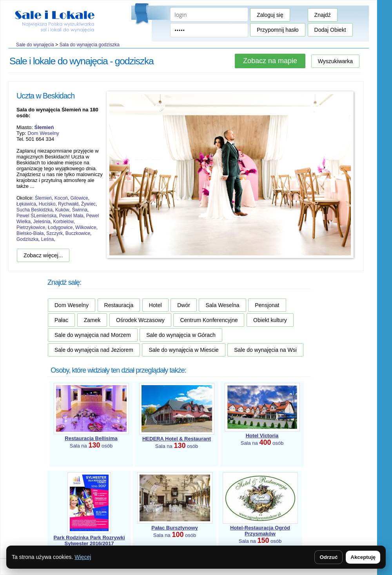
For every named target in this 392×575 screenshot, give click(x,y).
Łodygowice (60, 227)
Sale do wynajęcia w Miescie (183, 350)
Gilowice (79, 198)
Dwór (184, 305)
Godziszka (27, 239)
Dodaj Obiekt (330, 30)
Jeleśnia (42, 222)
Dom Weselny (43, 133)
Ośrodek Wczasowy (140, 320)
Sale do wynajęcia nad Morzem (93, 335)
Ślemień (43, 198)
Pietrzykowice (31, 227)
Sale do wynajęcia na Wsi (265, 350)
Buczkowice (78, 233)
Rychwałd (68, 204)
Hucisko (47, 204)
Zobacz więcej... (43, 255)
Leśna (48, 239)
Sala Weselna (222, 305)
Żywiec (88, 204)
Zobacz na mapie (270, 61)
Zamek (92, 320)
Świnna (79, 210)
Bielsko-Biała (30, 233)
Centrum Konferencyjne (209, 320)
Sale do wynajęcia (35, 45)
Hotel (155, 305)
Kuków (62, 210)
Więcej (83, 557)
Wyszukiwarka (335, 61)
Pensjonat (267, 305)
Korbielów (63, 222)
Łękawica (26, 204)
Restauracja (119, 305)
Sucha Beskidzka (34, 210)
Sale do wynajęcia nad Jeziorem (94, 350)
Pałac (61, 320)
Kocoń (61, 198)
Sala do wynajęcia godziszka (89, 45)
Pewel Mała (71, 216)
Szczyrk (54, 233)
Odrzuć (328, 557)
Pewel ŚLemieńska (36, 216)
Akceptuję (363, 557)
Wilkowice (86, 227)
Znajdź (323, 15)
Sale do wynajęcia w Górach (181, 335)
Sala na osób (89, 544)
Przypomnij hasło (278, 30)
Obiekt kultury (270, 320)
